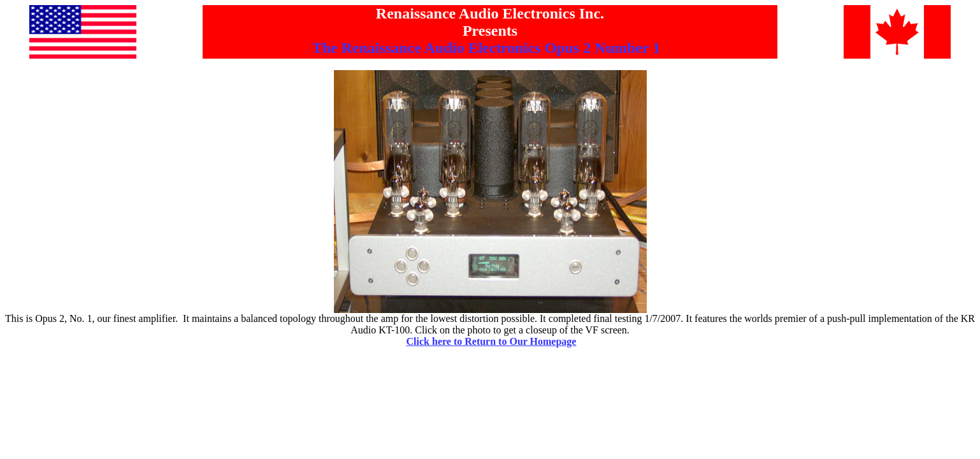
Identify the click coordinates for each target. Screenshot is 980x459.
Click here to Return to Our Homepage (492, 341)
